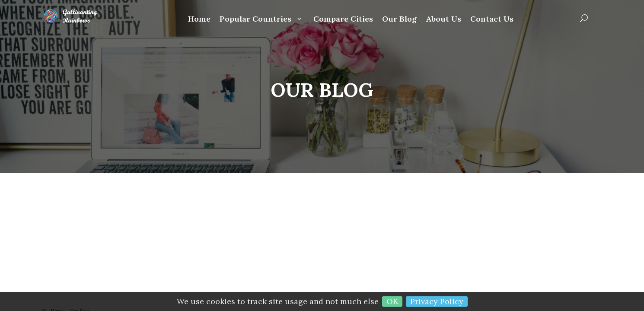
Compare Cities (343, 19)
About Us (443, 19)
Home (199, 19)
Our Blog (399, 19)
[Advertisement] (322, 243)
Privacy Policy (437, 301)
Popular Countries (262, 19)
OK (392, 301)
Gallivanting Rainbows (77, 16)
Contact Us (492, 19)
